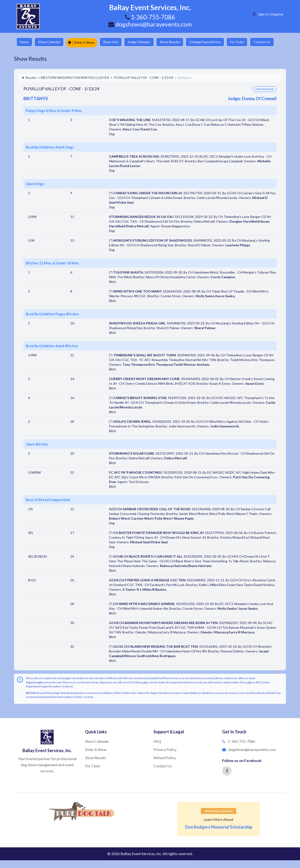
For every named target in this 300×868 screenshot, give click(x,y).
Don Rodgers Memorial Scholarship (219, 826)
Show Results (174, 42)
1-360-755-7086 (242, 741)
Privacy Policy (165, 749)
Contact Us (268, 42)
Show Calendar (50, 42)
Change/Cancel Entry (210, 42)
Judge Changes (142, 42)
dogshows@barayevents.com (150, 24)
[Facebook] (227, 770)
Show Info (113, 42)
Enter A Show (83, 42)
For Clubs (243, 42)
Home (25, 42)
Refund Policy (165, 757)
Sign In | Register (271, 14)
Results (29, 77)
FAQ (157, 741)
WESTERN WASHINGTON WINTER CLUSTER (75, 77)
